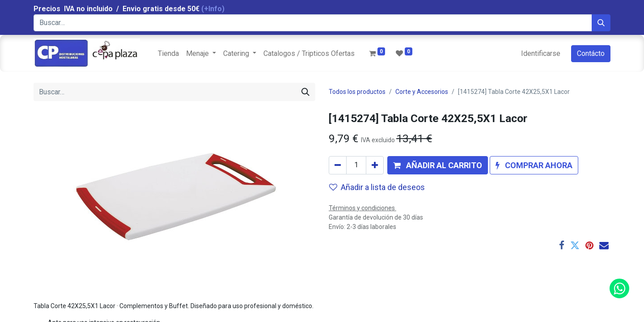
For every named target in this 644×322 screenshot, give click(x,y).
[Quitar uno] (338, 165)
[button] (438, 165)
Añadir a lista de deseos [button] (377, 187)
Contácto (591, 53)
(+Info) (213, 9)
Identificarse (541, 53)
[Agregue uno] (375, 165)
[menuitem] (168, 54)
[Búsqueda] (601, 23)
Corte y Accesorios (422, 92)
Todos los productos (357, 92)
